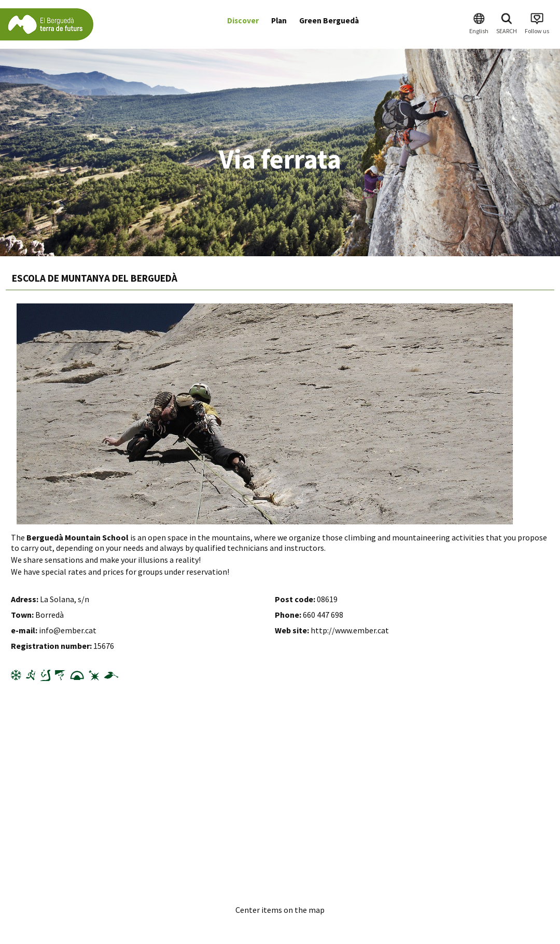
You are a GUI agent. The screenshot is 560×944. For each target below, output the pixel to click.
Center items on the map (280, 910)
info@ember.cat (68, 630)
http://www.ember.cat (350, 630)
